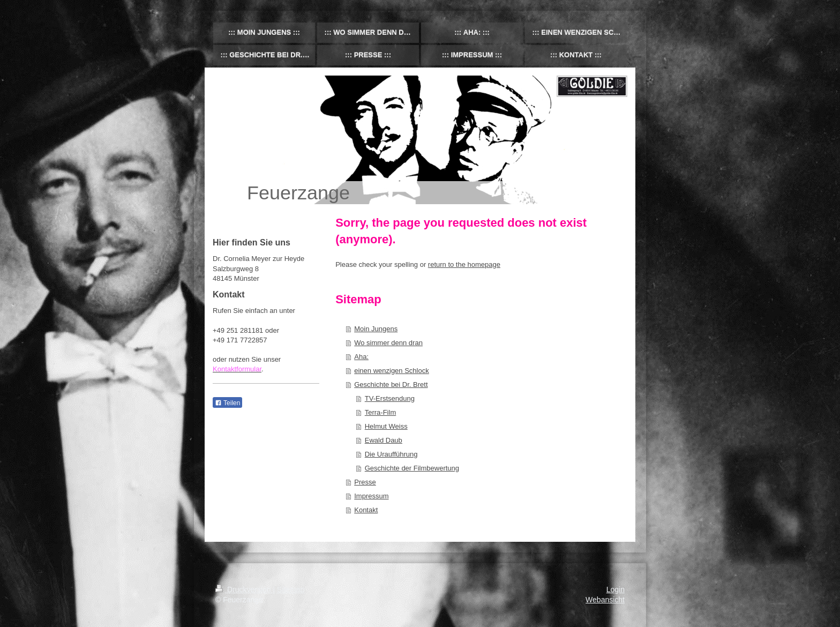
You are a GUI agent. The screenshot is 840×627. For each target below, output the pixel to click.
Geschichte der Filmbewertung (412, 468)
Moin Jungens (376, 329)
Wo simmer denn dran (388, 343)
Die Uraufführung (391, 454)
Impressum (371, 496)
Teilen (227, 403)
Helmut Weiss (386, 426)
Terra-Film (381, 412)
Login (616, 589)
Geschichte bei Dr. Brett (391, 385)
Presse (365, 482)
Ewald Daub (384, 440)
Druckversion (244, 589)
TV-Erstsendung (390, 398)
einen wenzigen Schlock (391, 371)
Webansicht (605, 600)
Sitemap (291, 589)
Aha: (361, 357)
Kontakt (366, 510)
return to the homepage (464, 264)
